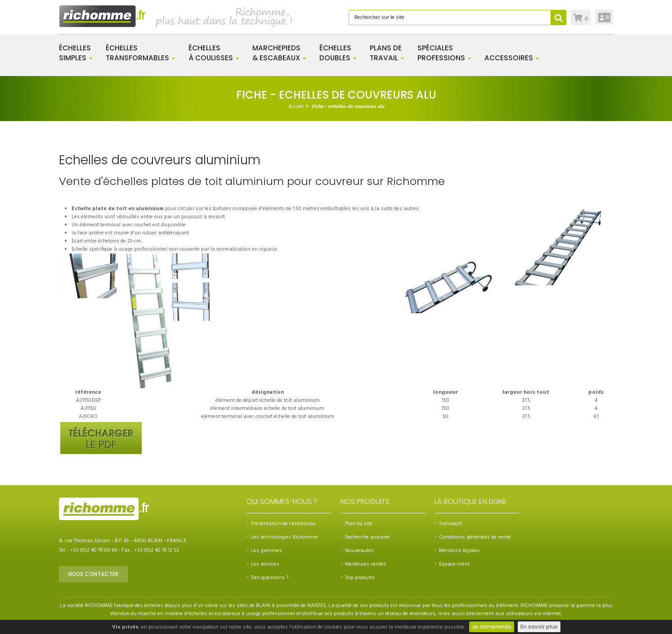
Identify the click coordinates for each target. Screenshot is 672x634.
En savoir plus (539, 627)
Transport (448, 524)
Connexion (604, 17)
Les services (263, 564)
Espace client (452, 564)
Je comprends (492, 627)
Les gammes (264, 551)
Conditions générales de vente (473, 537)
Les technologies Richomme (282, 537)
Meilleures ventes (363, 564)
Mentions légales (457, 551)
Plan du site (356, 524)
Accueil (296, 107)
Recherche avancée (365, 537)
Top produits (358, 578)
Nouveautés (357, 551)
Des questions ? (267, 578)
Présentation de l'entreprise (281, 524)
